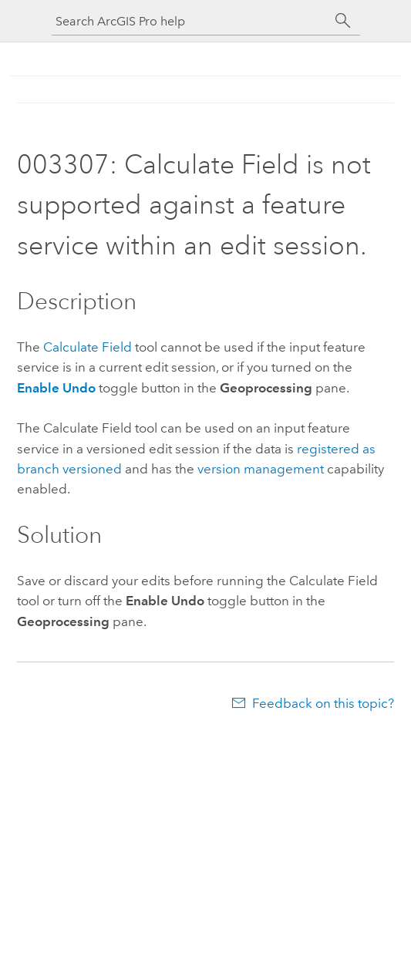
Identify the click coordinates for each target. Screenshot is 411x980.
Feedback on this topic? (323, 703)
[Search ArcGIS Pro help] (190, 21)
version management (261, 469)
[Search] (343, 21)
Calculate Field (88, 347)
